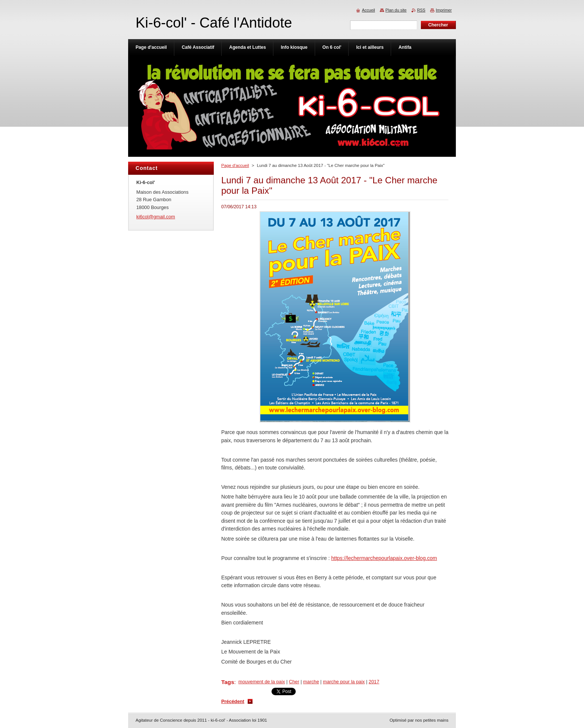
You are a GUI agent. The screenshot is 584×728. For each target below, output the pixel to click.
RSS (421, 10)
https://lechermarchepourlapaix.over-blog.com (384, 558)
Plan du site (396, 10)
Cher (294, 682)
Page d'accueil (235, 165)
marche (311, 682)
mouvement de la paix (262, 682)
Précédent (233, 701)
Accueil (369, 10)
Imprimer (444, 10)
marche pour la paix (344, 682)
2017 (374, 682)
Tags (228, 682)
